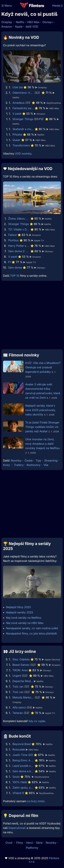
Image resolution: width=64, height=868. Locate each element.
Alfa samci (19, 707)
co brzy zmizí (36, 801)
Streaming (51, 461)
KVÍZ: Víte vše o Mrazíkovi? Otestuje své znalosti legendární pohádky (43, 367)
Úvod (9, 843)
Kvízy (7, 465)
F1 (10, 262)
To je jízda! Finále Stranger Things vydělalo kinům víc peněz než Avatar (42, 427)
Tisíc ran (18, 687)
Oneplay (7, 22)
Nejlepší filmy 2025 (19, 607)
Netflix (20, 22)
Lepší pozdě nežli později (23, 766)
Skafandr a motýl (23, 129)
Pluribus (13, 240)
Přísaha (17, 135)
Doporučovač (17, 828)
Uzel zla (18, 87)
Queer (16, 140)
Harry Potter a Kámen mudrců (19, 246)
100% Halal (20, 782)
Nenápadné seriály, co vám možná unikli (32, 628)
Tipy (38, 461)
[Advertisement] (32, 316)
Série (39, 843)
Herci (30, 843)
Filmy (20, 843)
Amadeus (19, 103)
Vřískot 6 (18, 793)
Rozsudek (19, 749)
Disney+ (48, 22)
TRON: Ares (20, 670)
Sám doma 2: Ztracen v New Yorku (19, 251)
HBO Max (33, 22)
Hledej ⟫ (57, 6)
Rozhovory (34, 465)
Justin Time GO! (23, 755)
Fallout (12, 235)
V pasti (17, 114)
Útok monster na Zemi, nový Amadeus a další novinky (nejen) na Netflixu (42, 444)
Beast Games (21, 665)
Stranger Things (23, 119)
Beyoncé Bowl (22, 744)
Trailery (19, 465)
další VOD (32, 27)
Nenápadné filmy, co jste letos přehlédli (31, 633)
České (28, 461)
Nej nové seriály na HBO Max (25, 623)
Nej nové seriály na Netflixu (24, 618)
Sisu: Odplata (21, 659)
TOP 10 (15, 276)
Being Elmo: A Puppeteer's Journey (23, 760)
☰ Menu (7, 6)
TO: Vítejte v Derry (19, 229)
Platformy (32, 848)
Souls (16, 777)
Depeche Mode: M (23, 681)
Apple (19, 27)
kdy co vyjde (37, 721)
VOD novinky (23, 154)
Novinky (16, 461)
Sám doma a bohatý (23, 771)
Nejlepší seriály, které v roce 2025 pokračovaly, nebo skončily (40, 410)
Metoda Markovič (23, 697)
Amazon (7, 27)
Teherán (18, 713)
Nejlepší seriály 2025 (20, 612)
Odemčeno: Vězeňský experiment (23, 93)
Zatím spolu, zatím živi (23, 788)
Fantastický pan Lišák (23, 108)
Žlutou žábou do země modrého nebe (19, 219)
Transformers (21, 145)
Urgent (17, 676)
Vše (46, 465)
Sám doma (15, 268)
